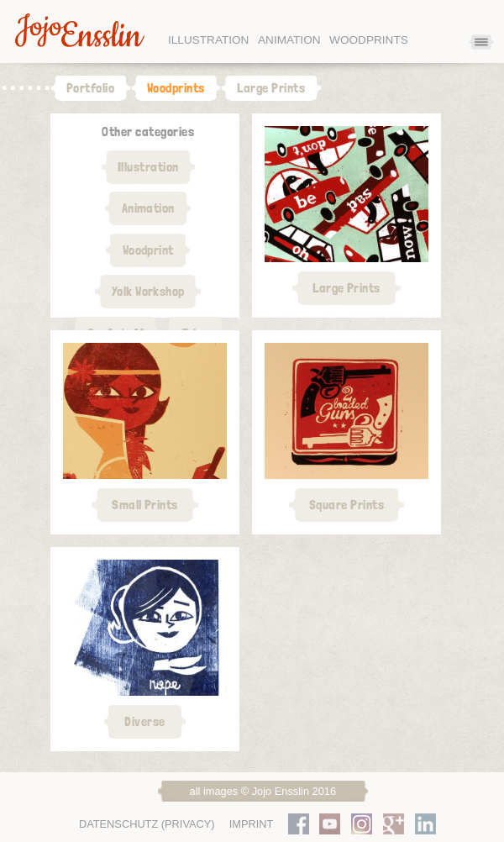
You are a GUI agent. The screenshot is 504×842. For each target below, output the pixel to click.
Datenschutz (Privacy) (147, 824)
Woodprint (148, 250)
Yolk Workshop (148, 291)
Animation (289, 40)
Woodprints (369, 40)
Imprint (252, 824)
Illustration (208, 40)
